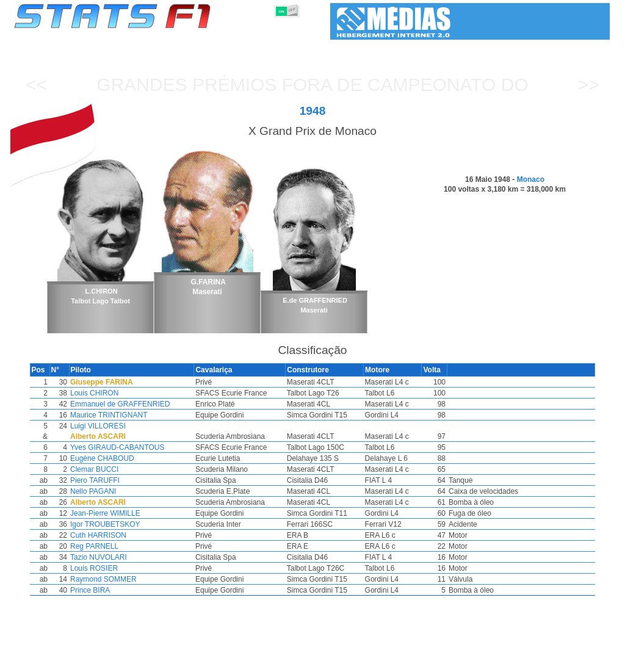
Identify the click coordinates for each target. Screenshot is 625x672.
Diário (472, 660)
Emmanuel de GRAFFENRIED (147, 404)
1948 (313, 111)
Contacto (587, 660)
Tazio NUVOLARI (126, 557)
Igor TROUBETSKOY (132, 524)
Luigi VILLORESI (125, 426)
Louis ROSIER (121, 568)
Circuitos (434, 660)
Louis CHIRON (122, 393)
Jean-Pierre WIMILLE (133, 513)
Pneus (358, 660)
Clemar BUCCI (122, 469)
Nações (394, 660)
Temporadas (108, 660)
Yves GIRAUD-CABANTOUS (145, 447)
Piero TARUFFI (122, 480)
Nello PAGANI (121, 491)
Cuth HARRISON (126, 535)
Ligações (510, 660)
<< (36, 85)
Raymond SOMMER (131, 579)
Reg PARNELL (122, 546)
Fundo (548, 660)
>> (589, 85)
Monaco (531, 179)
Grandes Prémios (171, 660)
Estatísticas (55, 660)
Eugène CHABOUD (130, 458)
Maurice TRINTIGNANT (136, 415)
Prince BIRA (117, 590)
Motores (321, 660)
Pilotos (226, 660)
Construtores (273, 660)
